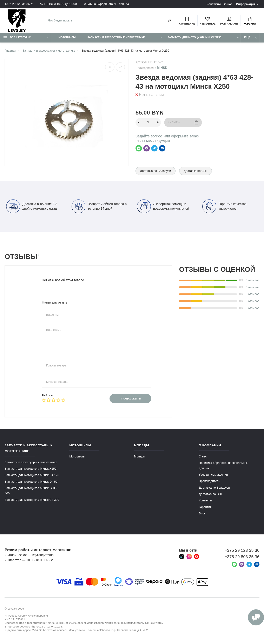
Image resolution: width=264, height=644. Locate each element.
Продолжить (130, 399)
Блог (202, 513)
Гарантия (205, 507)
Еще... (248, 37)
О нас (228, 4)
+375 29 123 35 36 (17, 4)
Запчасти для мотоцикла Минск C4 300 (32, 500)
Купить (183, 122)
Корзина (250, 21)
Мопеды (140, 456)
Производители (210, 481)
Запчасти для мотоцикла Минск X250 (194, 37)
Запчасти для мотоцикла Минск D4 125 (32, 475)
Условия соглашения (213, 475)
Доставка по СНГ (196, 171)
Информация (246, 4)
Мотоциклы (67, 37)
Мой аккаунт (229, 21)
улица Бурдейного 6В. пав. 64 (106, 4)
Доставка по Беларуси (156, 171)
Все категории (17, 37)
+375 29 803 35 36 (242, 557)
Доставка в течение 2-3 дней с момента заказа (32, 206)
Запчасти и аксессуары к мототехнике (116, 37)
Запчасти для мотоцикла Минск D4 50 (31, 482)
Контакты (214, 4)
